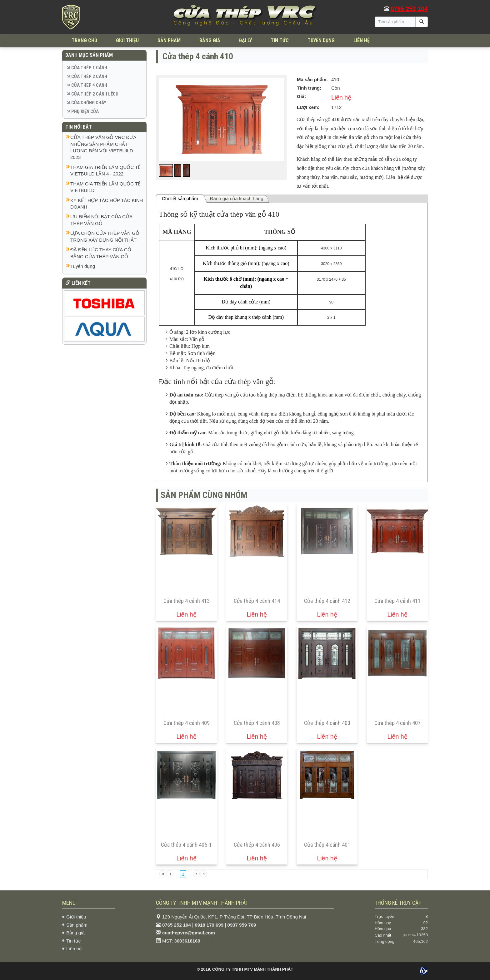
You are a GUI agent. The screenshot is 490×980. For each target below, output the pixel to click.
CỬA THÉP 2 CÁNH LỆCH (95, 94)
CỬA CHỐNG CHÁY (89, 103)
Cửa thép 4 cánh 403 (327, 723)
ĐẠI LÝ (245, 40)
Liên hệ (74, 949)
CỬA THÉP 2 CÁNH (89, 76)
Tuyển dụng (83, 266)
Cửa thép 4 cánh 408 (257, 723)
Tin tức (73, 941)
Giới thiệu (76, 917)
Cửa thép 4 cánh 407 (397, 723)
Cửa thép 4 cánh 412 (327, 601)
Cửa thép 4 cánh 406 (257, 845)
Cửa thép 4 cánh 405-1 (186, 845)
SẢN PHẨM (169, 40)
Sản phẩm (77, 925)
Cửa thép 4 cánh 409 (187, 723)
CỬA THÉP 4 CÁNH (89, 85)
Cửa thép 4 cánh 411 (397, 601)
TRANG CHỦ (84, 40)
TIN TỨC (280, 40)
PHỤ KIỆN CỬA (85, 111)
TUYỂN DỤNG (321, 40)
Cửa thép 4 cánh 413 (187, 601)
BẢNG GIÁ (210, 40)
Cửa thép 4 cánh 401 (327, 845)
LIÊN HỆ (362, 40)
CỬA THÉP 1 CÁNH (89, 68)
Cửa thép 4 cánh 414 (257, 601)
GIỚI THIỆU (127, 40)
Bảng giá (75, 933)
